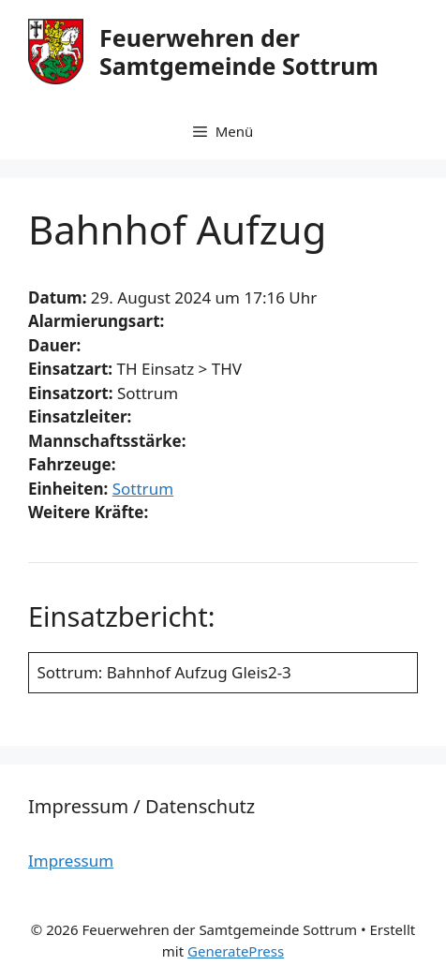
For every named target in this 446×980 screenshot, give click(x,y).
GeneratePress (236, 951)
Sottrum (143, 489)
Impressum (71, 861)
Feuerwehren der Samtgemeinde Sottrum (239, 52)
